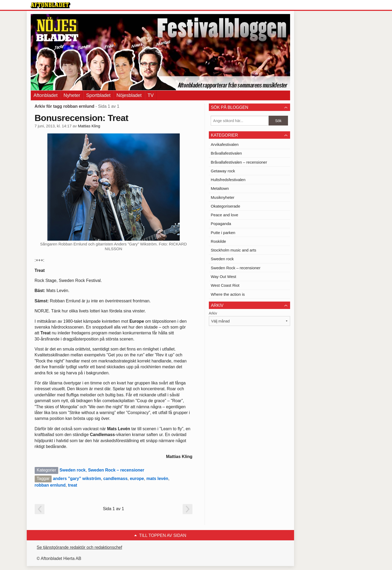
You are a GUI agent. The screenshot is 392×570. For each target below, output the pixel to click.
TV (151, 95)
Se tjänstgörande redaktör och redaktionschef (80, 547)
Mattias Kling (89, 126)
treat (73, 485)
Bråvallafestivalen (226, 153)
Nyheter (72, 95)
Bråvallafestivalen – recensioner (239, 162)
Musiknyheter (222, 197)
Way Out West (223, 277)
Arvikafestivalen (225, 144)
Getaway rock (223, 171)
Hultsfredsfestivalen (228, 180)
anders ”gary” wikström (77, 479)
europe (137, 479)
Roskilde (218, 241)
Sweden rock (73, 470)
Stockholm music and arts (233, 250)
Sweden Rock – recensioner (116, 470)
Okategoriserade (225, 206)
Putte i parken (223, 233)
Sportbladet (98, 95)
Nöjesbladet (129, 95)
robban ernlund (50, 485)
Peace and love (224, 215)
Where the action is (228, 294)
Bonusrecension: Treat (82, 118)
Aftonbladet (46, 95)
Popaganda (221, 224)
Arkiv (213, 313)
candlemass (115, 479)
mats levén (157, 479)
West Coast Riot (225, 285)
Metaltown (220, 188)
